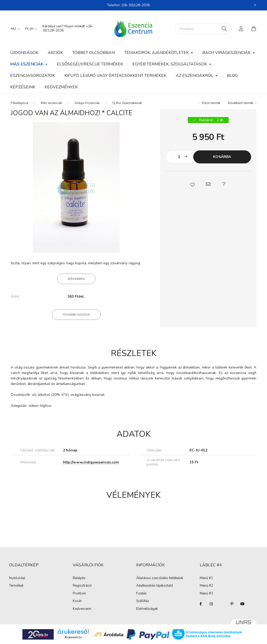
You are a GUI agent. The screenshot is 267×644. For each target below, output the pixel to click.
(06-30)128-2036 (136, 5)
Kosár (77, 601)
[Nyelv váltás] (14, 29)
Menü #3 (206, 594)
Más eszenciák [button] (27, 64)
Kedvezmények (61, 87)
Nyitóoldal (17, 578)
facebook (201, 604)
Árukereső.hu (73, 637)
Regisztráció (82, 586)
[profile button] (241, 29)
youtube (242, 604)
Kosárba (222, 157)
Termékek (16, 586)
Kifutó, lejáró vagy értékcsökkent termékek (115, 76)
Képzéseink (23, 87)
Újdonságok (24, 53)
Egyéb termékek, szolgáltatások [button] (170, 64)
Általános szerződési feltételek (160, 578)
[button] (192, 184)
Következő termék (241, 103)
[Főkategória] (19, 103)
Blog (232, 76)
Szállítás (143, 601)
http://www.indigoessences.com (91, 462)
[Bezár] (255, 5)
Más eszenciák (51, 103)
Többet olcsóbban (93, 53)
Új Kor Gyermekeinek (127, 103)
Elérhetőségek (147, 609)
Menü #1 (206, 578)
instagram (211, 604)
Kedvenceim (82, 609)
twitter (222, 604)
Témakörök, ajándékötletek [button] (157, 53)
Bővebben (76, 279)
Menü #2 (206, 586)
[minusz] (172, 157)
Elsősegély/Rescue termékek (90, 64)
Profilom (79, 594)
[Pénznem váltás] (30, 29)
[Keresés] (203, 29)
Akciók (55, 53)
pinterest (232, 604)
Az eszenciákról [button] (195, 76)
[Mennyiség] (179, 157)
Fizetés (141, 594)
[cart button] (254, 29)
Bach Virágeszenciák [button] (227, 53)
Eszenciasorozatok (33, 76)
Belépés (79, 578)
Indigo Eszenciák (87, 103)
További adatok (76, 315)
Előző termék (211, 103)
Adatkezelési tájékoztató (155, 586)
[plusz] (186, 157)
